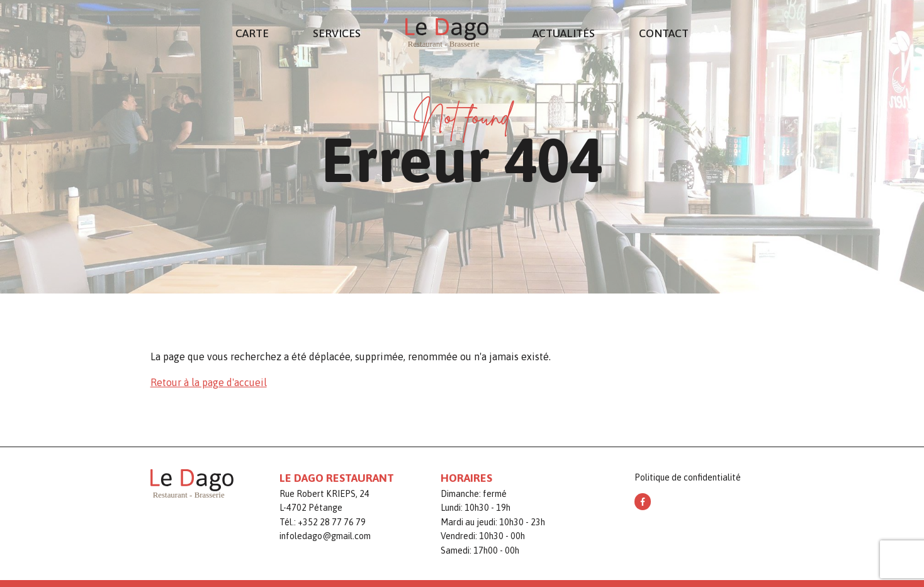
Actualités (564, 33)
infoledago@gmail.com (325, 536)
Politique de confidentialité (688, 477)
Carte (252, 33)
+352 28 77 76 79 (332, 522)
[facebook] (643, 501)
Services (337, 33)
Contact (664, 33)
